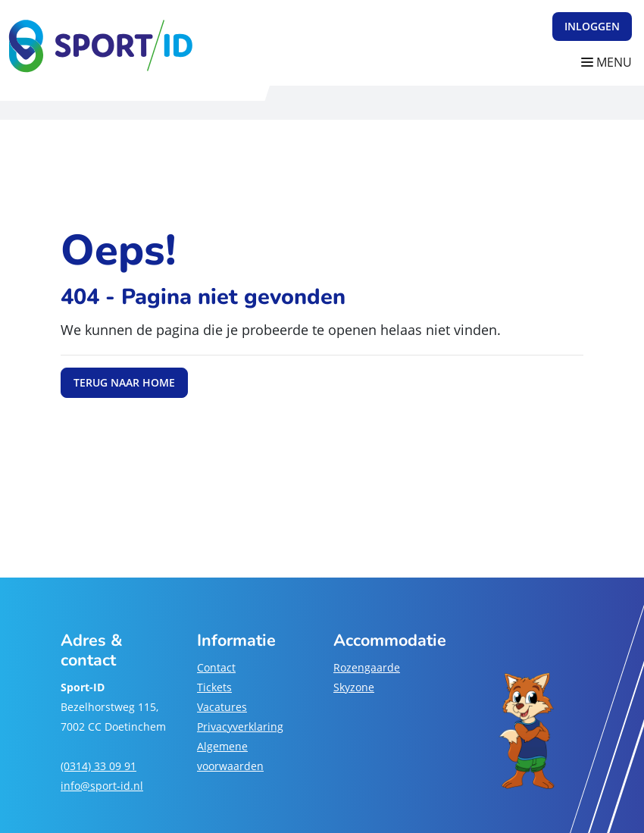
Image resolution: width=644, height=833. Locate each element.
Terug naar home (124, 382)
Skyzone (354, 687)
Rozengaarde (367, 667)
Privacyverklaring (240, 727)
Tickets (214, 687)
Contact (216, 667)
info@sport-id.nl (102, 786)
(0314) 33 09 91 (98, 766)
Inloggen (592, 26)
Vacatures (222, 707)
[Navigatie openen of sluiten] (610, 63)
